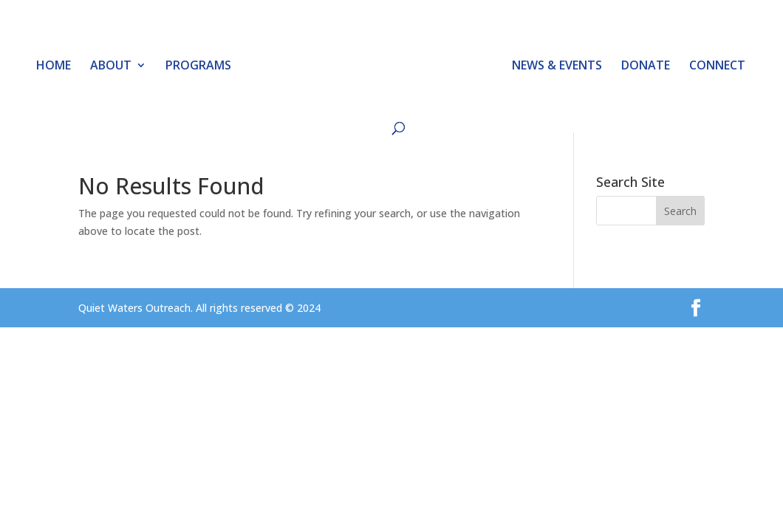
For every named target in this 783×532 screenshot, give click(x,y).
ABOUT (111, 66)
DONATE (646, 66)
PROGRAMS (198, 66)
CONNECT (717, 66)
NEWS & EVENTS (557, 66)
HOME (54, 66)
